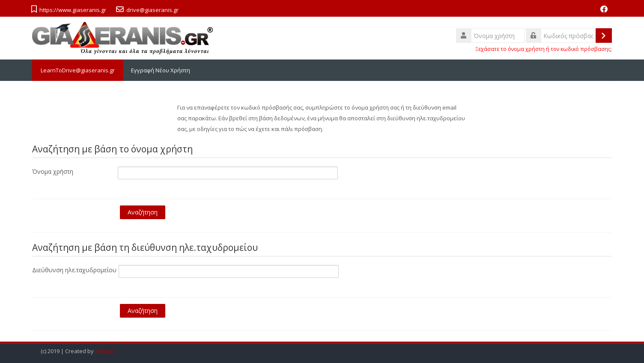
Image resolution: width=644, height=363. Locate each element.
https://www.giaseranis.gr (73, 10)
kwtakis (105, 351)
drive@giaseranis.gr (152, 10)
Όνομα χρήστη (53, 171)
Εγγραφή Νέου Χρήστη (161, 70)
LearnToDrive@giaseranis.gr (78, 70)
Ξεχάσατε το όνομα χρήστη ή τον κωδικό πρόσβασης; (544, 49)
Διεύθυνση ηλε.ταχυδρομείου (74, 270)
